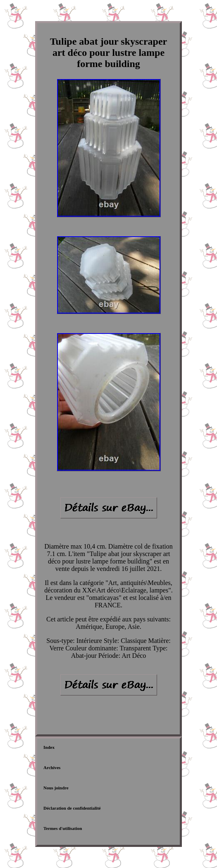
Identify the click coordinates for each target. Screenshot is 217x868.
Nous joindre (56, 788)
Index (49, 747)
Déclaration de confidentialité (72, 808)
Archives (52, 767)
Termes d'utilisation (63, 828)
